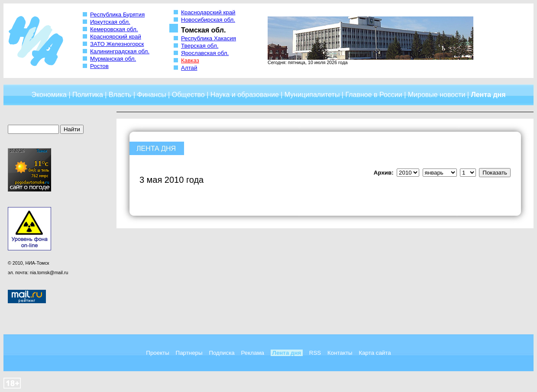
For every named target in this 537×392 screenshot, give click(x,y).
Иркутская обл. (110, 22)
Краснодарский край (208, 12)
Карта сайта (375, 353)
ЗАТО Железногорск (117, 44)
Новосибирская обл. (208, 20)
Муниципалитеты (312, 95)
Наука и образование (245, 95)
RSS (315, 353)
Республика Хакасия (209, 38)
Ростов (99, 66)
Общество (188, 95)
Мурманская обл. (113, 59)
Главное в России (374, 95)
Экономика (49, 95)
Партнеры (189, 353)
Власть (120, 95)
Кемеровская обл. (114, 29)
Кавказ (190, 60)
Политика (88, 95)
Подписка (222, 353)
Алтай (189, 68)
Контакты (340, 353)
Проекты (157, 353)
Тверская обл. (200, 46)
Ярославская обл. (205, 53)
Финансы (152, 95)
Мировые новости (437, 95)
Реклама (253, 353)
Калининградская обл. (120, 51)
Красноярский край (116, 37)
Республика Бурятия (117, 15)
